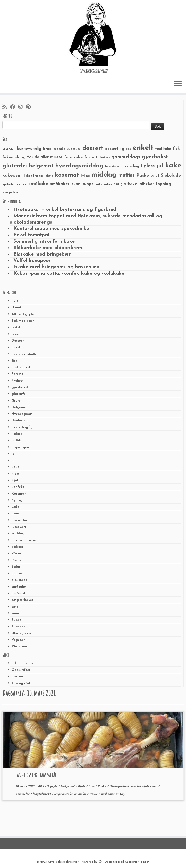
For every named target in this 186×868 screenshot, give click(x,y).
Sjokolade (20, 580)
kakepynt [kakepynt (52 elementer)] (12, 175)
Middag (18, 534)
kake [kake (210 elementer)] (173, 166)
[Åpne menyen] (178, 84)
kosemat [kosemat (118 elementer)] (67, 175)
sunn (15, 613)
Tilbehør (18, 627)
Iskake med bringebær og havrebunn (56, 267)
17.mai (16, 308)
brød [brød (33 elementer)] (47, 149)
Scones (17, 573)
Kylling (17, 500)
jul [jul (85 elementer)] (160, 166)
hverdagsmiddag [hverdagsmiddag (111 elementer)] (79, 166)
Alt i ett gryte (23, 314)
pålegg (17, 547)
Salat (16, 567)
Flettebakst (21, 367)
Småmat (19, 593)
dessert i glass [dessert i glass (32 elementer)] (118, 149)
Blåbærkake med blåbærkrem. (48, 248)
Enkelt (17, 347)
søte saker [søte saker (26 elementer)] (104, 184)
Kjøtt (16, 480)
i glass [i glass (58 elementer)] (148, 166)
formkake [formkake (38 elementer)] (73, 157)
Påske (16, 554)
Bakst (16, 328)
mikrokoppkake (24, 540)
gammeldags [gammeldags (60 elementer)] (126, 157)
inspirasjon (20, 447)
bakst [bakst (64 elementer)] (9, 149)
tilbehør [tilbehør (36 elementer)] (147, 184)
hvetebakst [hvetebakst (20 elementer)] (113, 167)
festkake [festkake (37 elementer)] (163, 149)
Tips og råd (21, 683)
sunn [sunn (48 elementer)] (76, 184)
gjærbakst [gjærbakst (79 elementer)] (155, 157)
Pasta (16, 560)
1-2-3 (15, 301)
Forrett (17, 374)
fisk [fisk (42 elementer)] (176, 149)
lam (155, 786)
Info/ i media (22, 663)
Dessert (18, 341)
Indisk (16, 441)
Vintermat (20, 647)
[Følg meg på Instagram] (22, 107)
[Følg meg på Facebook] (14, 107)
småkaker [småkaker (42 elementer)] (60, 184)
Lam (15, 514)
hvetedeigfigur (24, 427)
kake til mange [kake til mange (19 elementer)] (34, 176)
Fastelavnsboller (25, 354)
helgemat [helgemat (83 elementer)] (41, 166)
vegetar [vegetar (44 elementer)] (10, 192)
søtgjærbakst (22, 600)
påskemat (108, 794)
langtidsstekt (42, 794)
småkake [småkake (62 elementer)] (38, 184)
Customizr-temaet (137, 862)
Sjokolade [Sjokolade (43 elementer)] (171, 175)
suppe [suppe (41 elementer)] (88, 184)
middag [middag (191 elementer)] (104, 175)
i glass (17, 434)
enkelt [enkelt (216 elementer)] (143, 148)
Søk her (18, 677)
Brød (15, 334)
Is (13, 454)
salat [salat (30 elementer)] (155, 176)
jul (14, 460)
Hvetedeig (20, 421)
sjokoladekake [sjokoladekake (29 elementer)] (15, 184)
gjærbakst (20, 387)
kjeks (16, 474)
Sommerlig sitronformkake (44, 241)
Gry (122, 794)
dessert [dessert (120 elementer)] (93, 148)
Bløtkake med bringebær (42, 254)
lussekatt (19, 527)
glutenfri (19, 394)
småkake (19, 587)
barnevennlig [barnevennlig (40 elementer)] (29, 149)
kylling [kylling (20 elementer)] (85, 176)
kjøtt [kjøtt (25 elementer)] (49, 176)
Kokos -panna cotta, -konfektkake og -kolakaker (70, 273)
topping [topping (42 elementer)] (163, 184)
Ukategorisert (23, 633)
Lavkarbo (19, 520)
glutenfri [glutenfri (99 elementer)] (15, 166)
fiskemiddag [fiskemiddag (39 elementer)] (14, 157)
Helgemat (20, 407)
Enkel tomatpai (31, 235)
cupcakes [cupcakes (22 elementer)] (74, 149)
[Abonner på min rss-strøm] (6, 107)
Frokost (18, 381)
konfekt (18, 487)
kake (15, 467)
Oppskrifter (21, 670)
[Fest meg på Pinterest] (30, 107)
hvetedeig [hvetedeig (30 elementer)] (131, 167)
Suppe (17, 620)
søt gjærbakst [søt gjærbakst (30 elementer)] (126, 184)
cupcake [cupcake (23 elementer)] (59, 149)
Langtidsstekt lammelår (36, 775)
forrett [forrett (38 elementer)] (91, 157)
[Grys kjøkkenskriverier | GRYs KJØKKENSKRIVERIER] (93, 34)
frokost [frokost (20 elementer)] (105, 158)
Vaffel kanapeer (32, 261)
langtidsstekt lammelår (71, 794)
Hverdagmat (22, 414)
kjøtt (146, 786)
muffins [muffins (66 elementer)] (127, 175)
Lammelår (23, 794)
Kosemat (19, 494)
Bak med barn (23, 321)
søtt (15, 607)
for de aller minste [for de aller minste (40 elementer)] (45, 157)
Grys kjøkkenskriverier (63, 862)
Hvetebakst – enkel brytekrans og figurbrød (65, 210)
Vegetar (18, 640)
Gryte (16, 401)
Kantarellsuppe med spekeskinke (51, 229)
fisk (14, 361)
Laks (15, 507)
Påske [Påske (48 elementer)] (143, 175)
